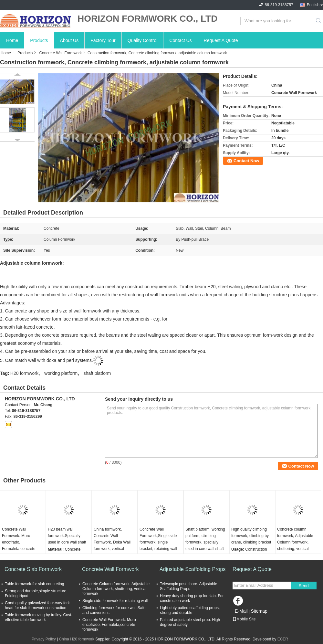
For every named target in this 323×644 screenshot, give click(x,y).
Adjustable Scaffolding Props (193, 569)
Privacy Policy (44, 639)
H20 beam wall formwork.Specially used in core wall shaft (67, 536)
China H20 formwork (76, 639)
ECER (283, 639)
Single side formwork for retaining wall (115, 601)
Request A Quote (221, 40)
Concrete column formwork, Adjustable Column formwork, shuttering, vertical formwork (295, 542)
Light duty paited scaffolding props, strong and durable (190, 610)
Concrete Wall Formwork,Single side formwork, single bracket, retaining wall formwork (158, 542)
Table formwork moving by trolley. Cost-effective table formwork (39, 617)
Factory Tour (103, 40)
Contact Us (180, 40)
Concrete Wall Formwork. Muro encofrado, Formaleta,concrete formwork (19, 542)
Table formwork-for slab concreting (34, 584)
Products (39, 40)
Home (12, 40)
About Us (69, 40)
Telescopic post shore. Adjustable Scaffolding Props (188, 586)
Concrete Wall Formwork (60, 53)
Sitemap (259, 611)
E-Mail (241, 611)
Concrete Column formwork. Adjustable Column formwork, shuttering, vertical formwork (116, 589)
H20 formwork (24, 373)
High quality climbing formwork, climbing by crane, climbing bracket (251, 536)
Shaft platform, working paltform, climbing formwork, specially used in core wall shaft (205, 539)
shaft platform (97, 373)
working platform (61, 373)
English (313, 5)
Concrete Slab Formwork (33, 569)
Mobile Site (244, 619)
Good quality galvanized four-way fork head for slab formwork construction (37, 605)
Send (303, 586)
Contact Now (246, 161)
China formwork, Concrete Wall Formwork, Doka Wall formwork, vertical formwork (112, 542)
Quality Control (143, 40)
